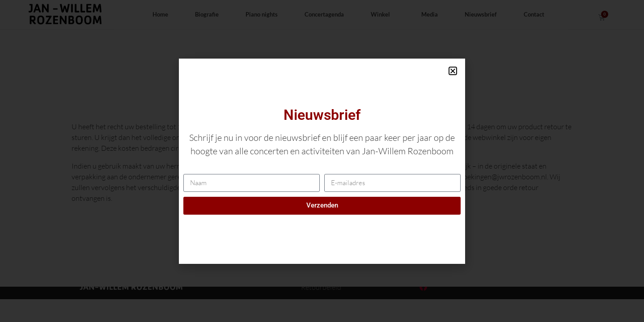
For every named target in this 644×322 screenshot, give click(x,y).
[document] (322, 161)
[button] (453, 71)
